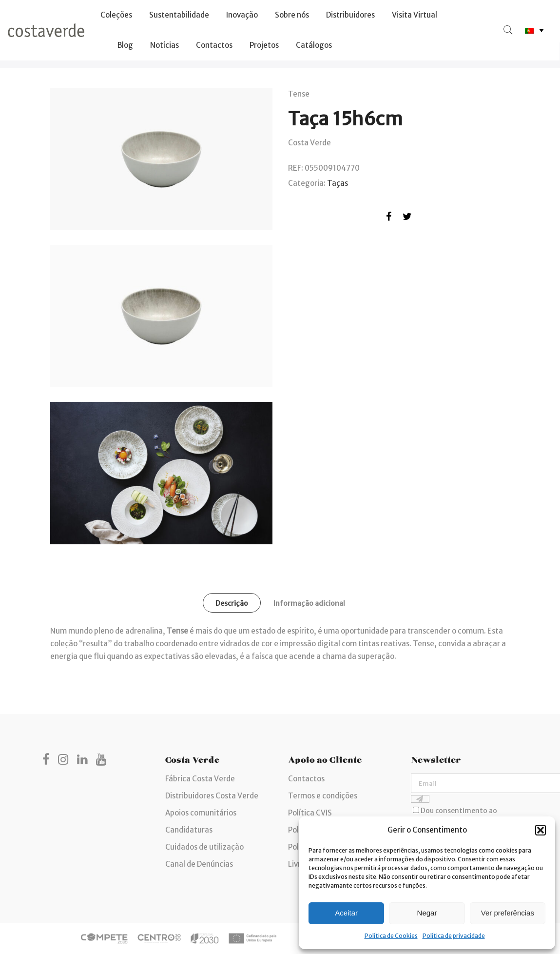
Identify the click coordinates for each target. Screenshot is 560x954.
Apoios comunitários (201, 813)
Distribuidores (350, 15)
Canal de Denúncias (199, 864)
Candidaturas (189, 830)
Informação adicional (309, 603)
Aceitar (346, 913)
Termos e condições (323, 796)
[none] (534, 30)
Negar (427, 913)
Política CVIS (310, 813)
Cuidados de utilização (204, 847)
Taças (338, 183)
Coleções (116, 15)
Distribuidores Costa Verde (212, 796)
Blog (125, 45)
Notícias (164, 45)
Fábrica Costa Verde (200, 779)
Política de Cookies (391, 936)
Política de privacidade (454, 936)
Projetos (264, 45)
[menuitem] (534, 30)
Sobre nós (292, 15)
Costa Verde (309, 143)
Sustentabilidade (179, 15)
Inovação (242, 15)
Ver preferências (508, 913)
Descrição (232, 603)
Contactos (214, 45)
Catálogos (314, 45)
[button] (541, 830)
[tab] (232, 603)
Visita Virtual (415, 15)
